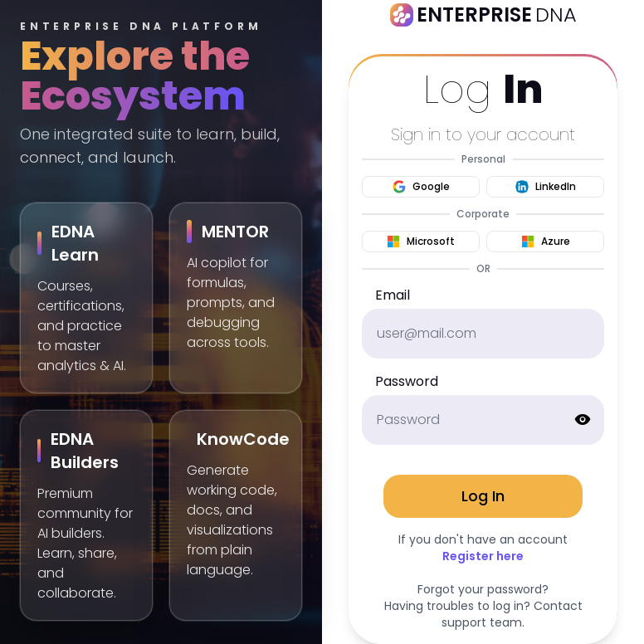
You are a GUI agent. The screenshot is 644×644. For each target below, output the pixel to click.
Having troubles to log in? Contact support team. (483, 614)
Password (407, 381)
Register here (483, 556)
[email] (483, 334)
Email (393, 295)
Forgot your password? (483, 589)
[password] (483, 420)
